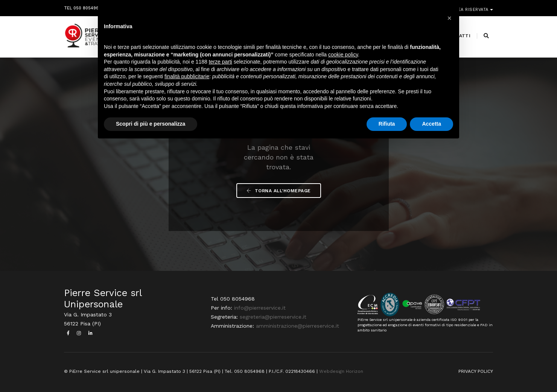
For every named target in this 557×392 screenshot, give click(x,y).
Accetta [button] (431, 124)
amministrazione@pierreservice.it (298, 326)
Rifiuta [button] (387, 124)
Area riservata (471, 7)
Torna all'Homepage (279, 191)
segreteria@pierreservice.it (273, 317)
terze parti (221, 62)
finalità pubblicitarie (187, 76)
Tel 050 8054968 (83, 7)
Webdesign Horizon (341, 371)
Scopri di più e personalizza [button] (151, 124)
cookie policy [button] (343, 55)
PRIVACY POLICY (476, 371)
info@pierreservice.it (260, 308)
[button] (449, 18)
